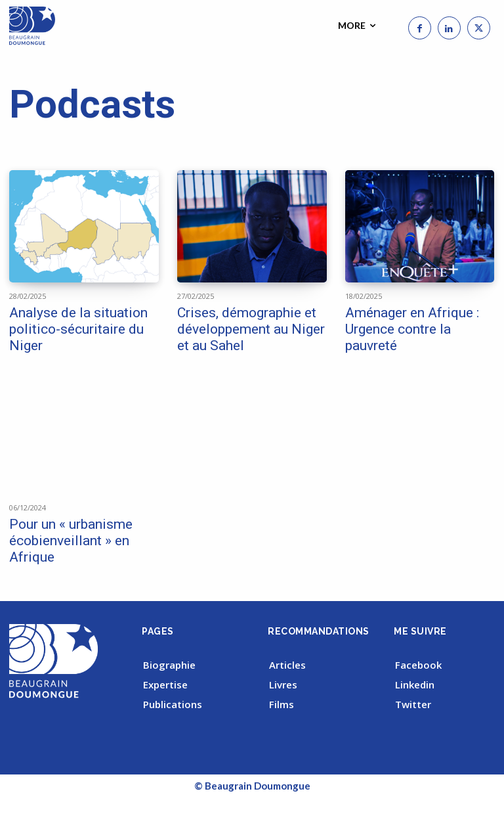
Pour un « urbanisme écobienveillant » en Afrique (71, 541)
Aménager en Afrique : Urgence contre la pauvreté (412, 329)
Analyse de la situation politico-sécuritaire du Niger (78, 329)
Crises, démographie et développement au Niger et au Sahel (251, 329)
